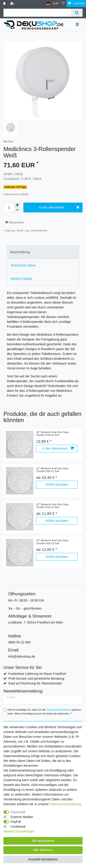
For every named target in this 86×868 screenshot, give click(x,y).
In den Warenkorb (59, 208)
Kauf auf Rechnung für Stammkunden (35, 683)
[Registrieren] (13, 4)
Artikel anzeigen (57, 484)
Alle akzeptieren (43, 841)
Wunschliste (15, 222)
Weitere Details (21, 279)
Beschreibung (20, 252)
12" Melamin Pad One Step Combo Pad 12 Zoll (52, 506)
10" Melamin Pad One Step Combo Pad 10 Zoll (52, 434)
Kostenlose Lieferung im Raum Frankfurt (37, 674)
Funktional (18, 827)
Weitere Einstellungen (19, 831)
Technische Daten (23, 265)
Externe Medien (22, 817)
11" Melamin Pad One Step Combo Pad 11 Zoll (52, 470)
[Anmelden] (5, 4)
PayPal (16, 822)
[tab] (43, 252)
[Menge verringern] (17, 210)
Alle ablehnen (43, 850)
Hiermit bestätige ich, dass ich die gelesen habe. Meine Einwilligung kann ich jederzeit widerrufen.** (44, 712)
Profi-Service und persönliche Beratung (36, 678)
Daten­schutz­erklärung (65, 804)
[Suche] (77, 13)
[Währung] (56, 4)
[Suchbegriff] (37, 13)
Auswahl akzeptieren (43, 859)
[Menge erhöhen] (17, 205)
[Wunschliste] (63, 4)
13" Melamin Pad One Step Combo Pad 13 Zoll (52, 542)
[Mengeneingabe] (9, 207)
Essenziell (18, 812)
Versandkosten (39, 231)
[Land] (48, 4)
